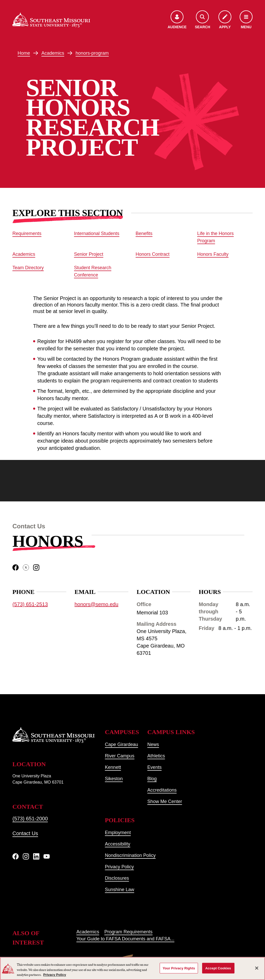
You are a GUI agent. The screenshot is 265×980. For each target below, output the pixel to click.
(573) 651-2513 (30, 605)
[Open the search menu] (203, 20)
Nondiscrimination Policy (130, 855)
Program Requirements (128, 932)
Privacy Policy (119, 867)
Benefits (144, 233)
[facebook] (16, 568)
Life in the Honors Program (215, 237)
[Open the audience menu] (177, 20)
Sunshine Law (119, 890)
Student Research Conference (93, 271)
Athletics (156, 756)
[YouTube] (47, 856)
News (153, 744)
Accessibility (117, 844)
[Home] (51, 20)
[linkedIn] (36, 856)
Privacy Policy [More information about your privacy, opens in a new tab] (55, 975)
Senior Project (89, 254)
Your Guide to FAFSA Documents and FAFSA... (125, 939)
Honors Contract (153, 254)
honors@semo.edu (96, 605)
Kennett (113, 767)
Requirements (27, 233)
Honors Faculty (213, 254)
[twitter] (26, 568)
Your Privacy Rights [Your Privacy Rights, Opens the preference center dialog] (179, 968)
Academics (53, 53)
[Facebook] (16, 856)
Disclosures (117, 878)
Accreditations (162, 790)
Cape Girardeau (121, 744)
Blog (152, 779)
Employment (118, 833)
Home (24, 53)
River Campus (120, 756)
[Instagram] (26, 856)
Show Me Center (165, 801)
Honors (48, 541)
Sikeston (114, 779)
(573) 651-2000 (30, 819)
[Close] (257, 968)
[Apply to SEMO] (225, 20)
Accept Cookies (218, 968)
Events (154, 767)
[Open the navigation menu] (246, 20)
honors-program (92, 53)
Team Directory (28, 268)
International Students (97, 233)
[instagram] (36, 568)
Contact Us (25, 833)
